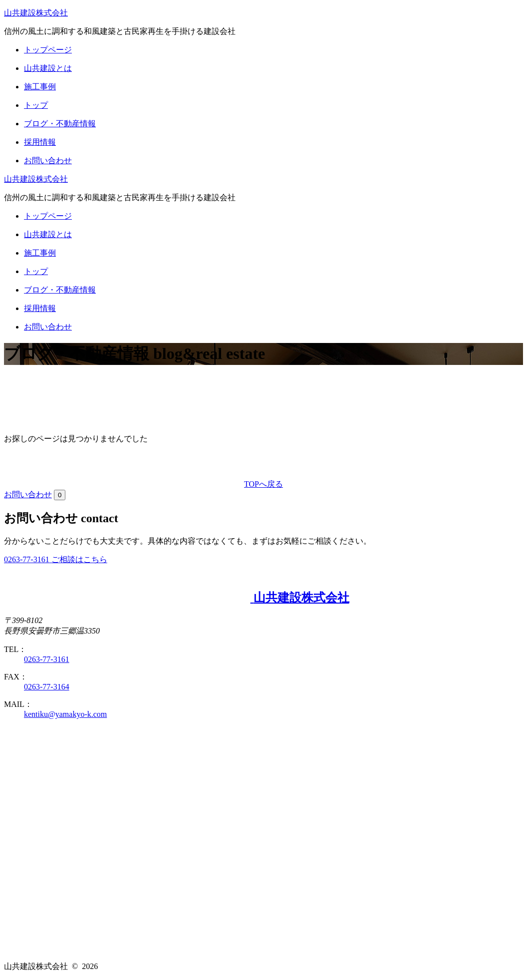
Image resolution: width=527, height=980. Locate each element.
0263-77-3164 (47, 687)
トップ (36, 105)
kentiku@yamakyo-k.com (65, 714)
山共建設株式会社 (36, 13)
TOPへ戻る (263, 484)
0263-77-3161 (47, 659)
